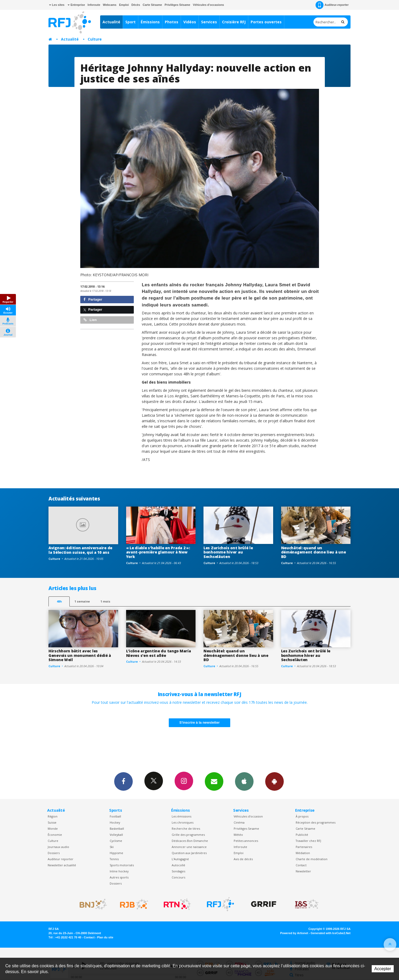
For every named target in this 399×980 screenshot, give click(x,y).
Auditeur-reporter (332, 5)
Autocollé (178, 865)
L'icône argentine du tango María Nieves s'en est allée (159, 653)
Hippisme (116, 853)
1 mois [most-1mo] (105, 601)
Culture (95, 39)
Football (115, 816)
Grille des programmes (188, 835)
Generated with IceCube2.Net (331, 933)
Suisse (52, 822)
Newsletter (303, 871)
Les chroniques (183, 822)
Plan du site (105, 937)
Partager (93, 299)
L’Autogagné (180, 859)
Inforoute (94, 5)
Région (53, 816)
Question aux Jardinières (189, 853)
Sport (130, 22)
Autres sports (119, 877)
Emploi (124, 5)
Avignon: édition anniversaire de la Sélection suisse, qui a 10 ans (80, 550)
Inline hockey (119, 871)
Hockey (115, 822)
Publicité (302, 835)
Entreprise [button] (76, 5)
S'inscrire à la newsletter (199, 722)
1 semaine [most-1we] (82, 601)
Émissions (150, 22)
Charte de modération (312, 859)
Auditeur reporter (61, 859)
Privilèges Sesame (246, 829)
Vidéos (190, 22)
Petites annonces (246, 841)
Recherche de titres (186, 829)
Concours (178, 877)
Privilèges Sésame (177, 5)
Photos (172, 22)
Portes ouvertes (266, 22)
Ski (112, 847)
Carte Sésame (152, 5)
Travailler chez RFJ (308, 841)
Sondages (178, 871)
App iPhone (244, 781)
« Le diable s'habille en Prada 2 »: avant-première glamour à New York (158, 552)
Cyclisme (116, 841)
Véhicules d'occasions (209, 5)
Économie (55, 835)
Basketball (117, 829)
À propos (302, 816)
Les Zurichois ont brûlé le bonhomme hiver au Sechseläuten (228, 552)
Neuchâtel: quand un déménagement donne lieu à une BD (314, 552)
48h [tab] (59, 601)
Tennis (114, 859)
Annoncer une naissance (189, 847)
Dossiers (54, 853)
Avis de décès (243, 859)
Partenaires (304, 847)
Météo (238, 835)
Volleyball (116, 835)
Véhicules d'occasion (248, 816)
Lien (90, 320)
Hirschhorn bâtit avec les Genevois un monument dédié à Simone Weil (80, 655)
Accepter (383, 969)
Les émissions (181, 816)
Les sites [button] (57, 5)
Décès (136, 5)
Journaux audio (58, 847)
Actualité (111, 22)
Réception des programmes (316, 822)
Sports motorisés (122, 865)
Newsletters (214, 781)
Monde (53, 829)
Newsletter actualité (62, 865)
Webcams (110, 5)
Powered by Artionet (294, 933)
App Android (274, 781)
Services (209, 22)
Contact (301, 865)
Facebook (123, 781)
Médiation (303, 853)
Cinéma (239, 822)
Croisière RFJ (234, 22)
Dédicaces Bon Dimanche (190, 841)
